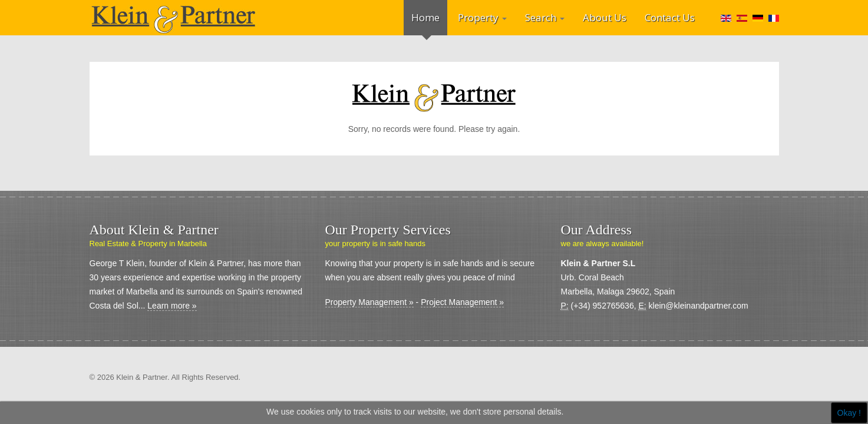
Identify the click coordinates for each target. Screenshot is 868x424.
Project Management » (462, 302)
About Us (605, 17)
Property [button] (482, 17)
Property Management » (369, 302)
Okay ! (849, 413)
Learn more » (172, 306)
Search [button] (545, 17)
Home (425, 17)
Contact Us (670, 17)
